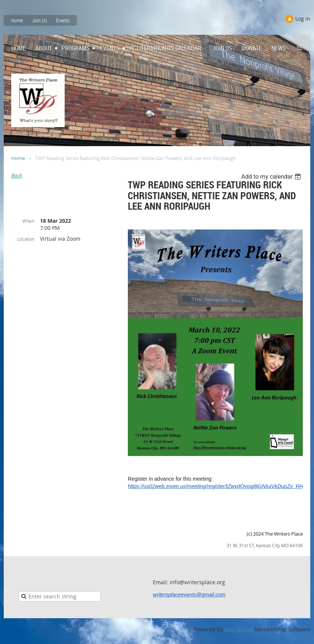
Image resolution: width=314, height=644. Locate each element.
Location (26, 239)
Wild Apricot (239, 629)
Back (17, 175)
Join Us (39, 20)
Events (63, 20)
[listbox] (272, 177)
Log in (303, 19)
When (28, 221)
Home (17, 20)
